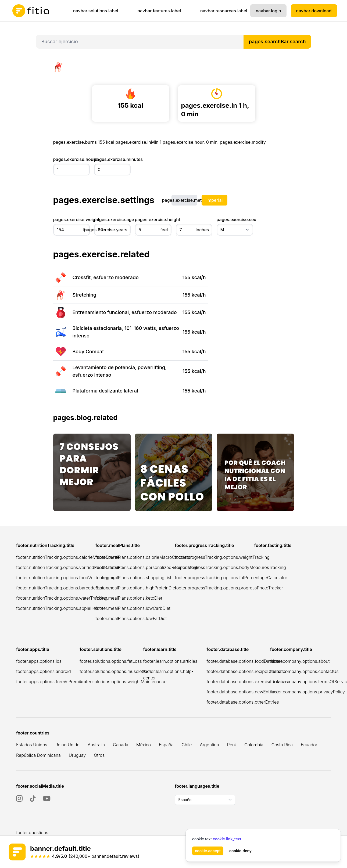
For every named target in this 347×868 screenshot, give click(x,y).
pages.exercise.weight (71, 219)
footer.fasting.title (273, 545)
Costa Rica (282, 745)
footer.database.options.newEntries (242, 692)
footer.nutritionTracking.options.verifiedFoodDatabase (70, 567)
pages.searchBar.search (277, 42)
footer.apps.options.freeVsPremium (51, 682)
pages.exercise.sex (235, 219)
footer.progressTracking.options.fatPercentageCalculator (231, 578)
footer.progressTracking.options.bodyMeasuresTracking (230, 567)
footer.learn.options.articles (170, 661)
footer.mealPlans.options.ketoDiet (129, 598)
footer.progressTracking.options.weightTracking (222, 557)
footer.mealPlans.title (118, 545)
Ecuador (309, 745)
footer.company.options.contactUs (304, 671)
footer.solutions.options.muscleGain (115, 671)
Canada (121, 745)
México (144, 745)
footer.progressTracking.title (205, 545)
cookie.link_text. (228, 839)
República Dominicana (38, 755)
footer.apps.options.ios (39, 661)
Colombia (254, 745)
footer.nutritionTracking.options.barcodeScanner (64, 588)
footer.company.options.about (300, 661)
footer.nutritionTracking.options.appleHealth (60, 608)
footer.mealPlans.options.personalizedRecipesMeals (147, 567)
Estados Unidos (32, 745)
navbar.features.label (159, 11)
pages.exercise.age (112, 219)
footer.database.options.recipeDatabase (246, 671)
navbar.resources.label (224, 11)
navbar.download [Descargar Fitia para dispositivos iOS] (314, 11)
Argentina (209, 745)
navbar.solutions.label (96, 11)
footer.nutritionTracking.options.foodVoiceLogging (66, 578)
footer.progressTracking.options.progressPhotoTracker (229, 588)
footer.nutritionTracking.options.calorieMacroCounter (69, 557)
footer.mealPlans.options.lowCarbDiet (133, 608)
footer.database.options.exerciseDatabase (248, 682)
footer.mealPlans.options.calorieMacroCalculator (144, 557)
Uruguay (77, 755)
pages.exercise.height (153, 219)
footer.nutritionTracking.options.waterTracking (62, 598)
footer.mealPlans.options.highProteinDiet (136, 588)
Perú (232, 745)
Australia (96, 745)
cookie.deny (240, 851)
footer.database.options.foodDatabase (245, 661)
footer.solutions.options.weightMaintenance (123, 682)
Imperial (214, 200)
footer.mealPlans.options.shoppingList (133, 578)
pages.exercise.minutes (112, 159)
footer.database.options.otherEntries (243, 702)
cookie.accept (208, 851)
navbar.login (268, 11)
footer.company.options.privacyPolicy (307, 692)
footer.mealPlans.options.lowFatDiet (131, 618)
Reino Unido (67, 745)
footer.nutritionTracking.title (45, 545)
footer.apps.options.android (44, 671)
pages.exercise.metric (184, 200)
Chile (187, 745)
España (166, 745)
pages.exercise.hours (71, 159)
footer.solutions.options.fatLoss (111, 661)
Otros (99, 755)
